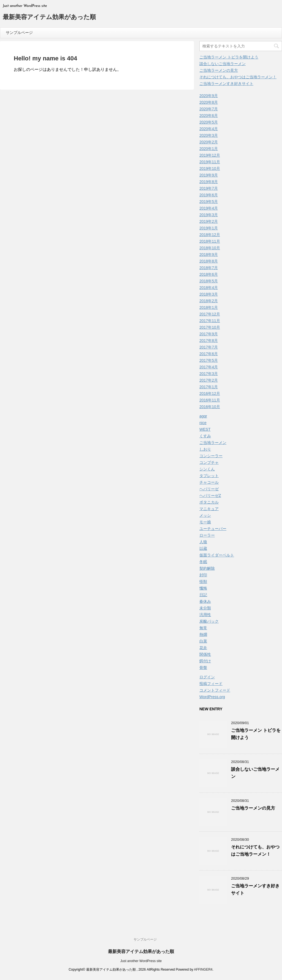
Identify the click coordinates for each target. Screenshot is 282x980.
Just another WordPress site (141, 961)
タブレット (209, 476)
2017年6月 (209, 354)
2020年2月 (209, 142)
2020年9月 (209, 96)
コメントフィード (215, 690)
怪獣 (203, 582)
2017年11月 (210, 321)
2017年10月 (210, 327)
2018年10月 (210, 248)
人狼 (203, 542)
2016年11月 (210, 400)
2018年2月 (209, 301)
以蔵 (203, 548)
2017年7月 (209, 347)
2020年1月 (209, 149)
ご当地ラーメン (213, 443)
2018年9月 (209, 255)
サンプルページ (19, 33)
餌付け (205, 661)
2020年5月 (209, 122)
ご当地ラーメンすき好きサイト (226, 84)
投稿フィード (211, 684)
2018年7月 (209, 268)
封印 (203, 575)
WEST (205, 429)
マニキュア (209, 509)
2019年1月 (209, 228)
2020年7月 (209, 109)
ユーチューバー (213, 529)
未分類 (205, 608)
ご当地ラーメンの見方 (219, 70)
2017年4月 (209, 367)
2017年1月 (209, 387)
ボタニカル (209, 502)
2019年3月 (209, 215)
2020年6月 (209, 116)
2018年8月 (209, 261)
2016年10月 (210, 407)
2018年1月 (209, 307)
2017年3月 (209, 374)
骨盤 (203, 668)
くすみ (205, 436)
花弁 (203, 648)
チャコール (209, 482)
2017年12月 (210, 314)
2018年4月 (209, 288)
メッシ (205, 515)
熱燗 (203, 634)
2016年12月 (210, 393)
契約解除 (207, 568)
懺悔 (203, 588)
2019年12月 (210, 155)
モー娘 (205, 522)
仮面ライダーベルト (217, 555)
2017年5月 (209, 360)
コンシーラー (211, 456)
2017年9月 (209, 334)
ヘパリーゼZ (210, 496)
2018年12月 (210, 235)
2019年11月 (210, 162)
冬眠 (203, 562)
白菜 (203, 641)
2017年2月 (209, 380)
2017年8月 (209, 341)
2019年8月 (209, 182)
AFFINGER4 (203, 970)
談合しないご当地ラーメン (223, 64)
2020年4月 (209, 129)
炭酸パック (209, 621)
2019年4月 (209, 208)
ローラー (207, 535)
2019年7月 (209, 188)
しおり (205, 449)
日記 (203, 595)
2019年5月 (209, 202)
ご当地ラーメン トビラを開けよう (229, 57)
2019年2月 (209, 221)
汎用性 (205, 615)
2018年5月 (209, 281)
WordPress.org (212, 697)
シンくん (207, 469)
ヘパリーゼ (209, 489)
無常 (203, 628)
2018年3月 (209, 294)
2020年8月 (209, 102)
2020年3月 (209, 135)
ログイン (207, 677)
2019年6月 (209, 195)
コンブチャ (209, 462)
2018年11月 (210, 241)
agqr (203, 416)
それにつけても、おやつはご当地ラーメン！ (238, 77)
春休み (205, 601)
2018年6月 (209, 274)
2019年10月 (210, 168)
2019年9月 (209, 175)
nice (203, 423)
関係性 (205, 654)
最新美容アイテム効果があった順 (49, 18)
